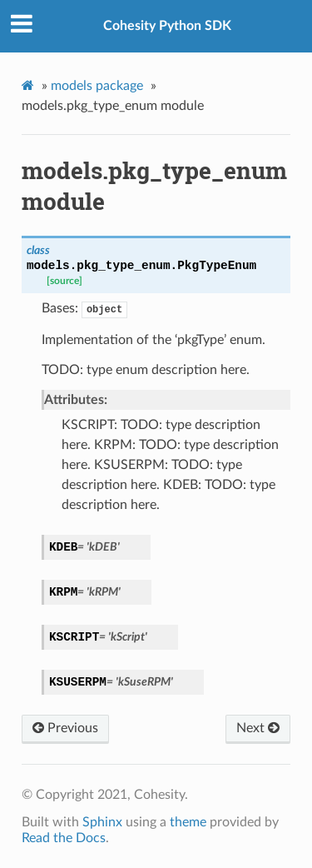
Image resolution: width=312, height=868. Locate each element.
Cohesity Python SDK (167, 26)
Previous (65, 728)
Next (258, 728)
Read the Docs (64, 838)
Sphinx (102, 822)
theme (188, 822)
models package (97, 86)
